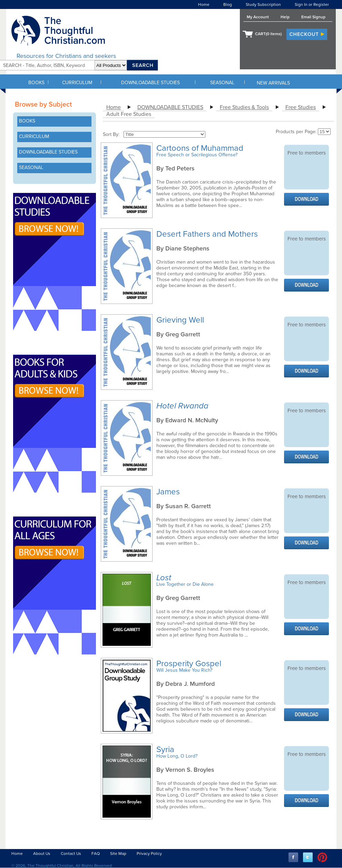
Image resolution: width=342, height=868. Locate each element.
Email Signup (313, 17)
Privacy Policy (149, 854)
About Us (42, 854)
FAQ (96, 854)
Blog (228, 4)
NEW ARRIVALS (273, 83)
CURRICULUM (77, 83)
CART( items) (268, 34)
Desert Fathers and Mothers (208, 234)
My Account (258, 17)
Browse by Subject (43, 105)
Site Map (118, 854)
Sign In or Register (312, 4)
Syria (166, 749)
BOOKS (36, 83)
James (169, 492)
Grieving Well (181, 320)
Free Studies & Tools (244, 107)
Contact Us (71, 854)
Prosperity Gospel (190, 664)
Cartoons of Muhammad (201, 148)
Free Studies (301, 107)
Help (285, 17)
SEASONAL (222, 83)
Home (204, 4)
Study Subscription (263, 4)
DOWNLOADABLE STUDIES (150, 83)
